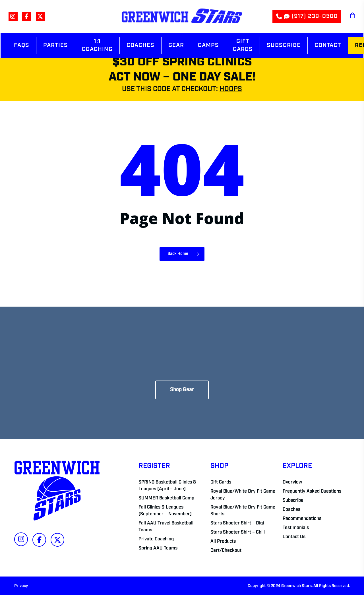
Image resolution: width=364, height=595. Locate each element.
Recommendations (302, 519)
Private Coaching (156, 539)
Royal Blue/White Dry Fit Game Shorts (243, 511)
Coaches (291, 510)
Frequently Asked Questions (312, 491)
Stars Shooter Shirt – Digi (237, 523)
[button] (182, 390)
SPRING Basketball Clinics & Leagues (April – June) (167, 486)
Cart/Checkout (226, 551)
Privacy (21, 586)
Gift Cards (221, 482)
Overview (292, 482)
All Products (223, 542)
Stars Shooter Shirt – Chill (238, 532)
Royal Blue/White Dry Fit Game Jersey (243, 495)
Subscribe (293, 501)
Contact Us (294, 537)
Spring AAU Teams (158, 548)
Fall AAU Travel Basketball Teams (166, 527)
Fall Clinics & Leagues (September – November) (165, 511)
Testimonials (296, 528)
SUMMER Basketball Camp (166, 498)
